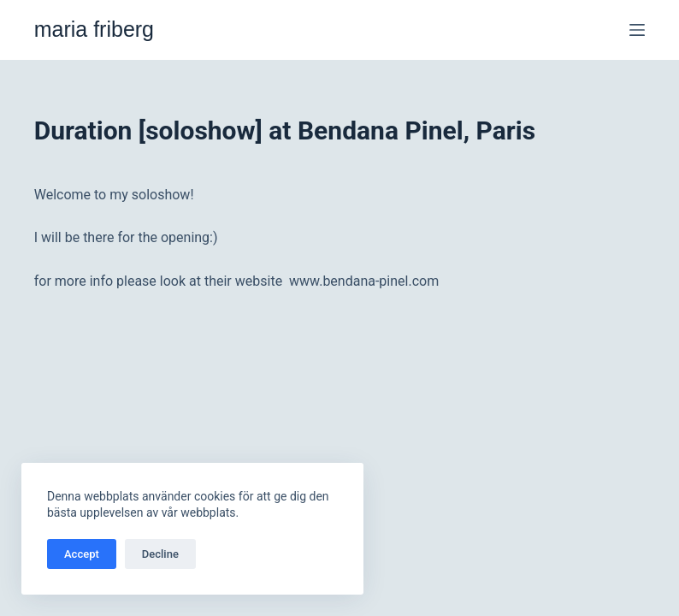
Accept (82, 554)
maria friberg (94, 29)
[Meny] (637, 30)
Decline (160, 554)
